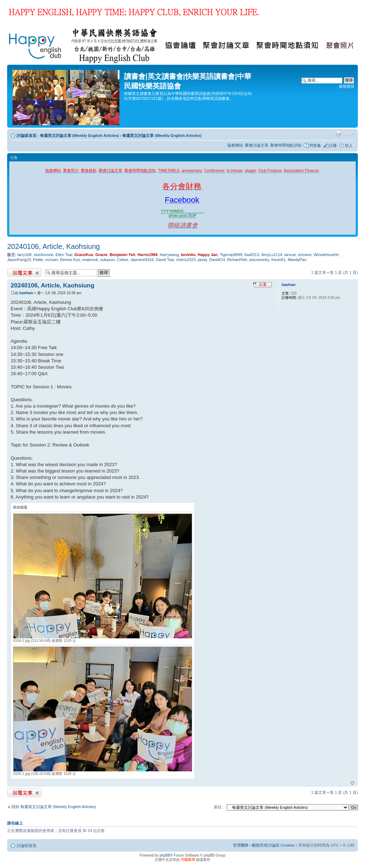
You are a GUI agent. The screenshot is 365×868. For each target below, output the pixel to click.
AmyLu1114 (272, 255)
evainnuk (90, 260)
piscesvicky (259, 260)
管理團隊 (241, 845)
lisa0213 (252, 255)
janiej (202, 260)
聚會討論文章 (257, 145)
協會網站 (235, 145)
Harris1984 (148, 255)
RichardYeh (237, 260)
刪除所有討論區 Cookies (273, 845)
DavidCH (217, 260)
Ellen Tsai (64, 255)
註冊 (333, 145)
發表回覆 (24, 273)
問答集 (315, 145)
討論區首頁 (27, 136)
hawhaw (26, 293)
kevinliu (188, 255)
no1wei (52, 260)
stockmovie (44, 255)
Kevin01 (278, 260)
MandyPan (297, 260)
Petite (38, 260)
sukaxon (107, 260)
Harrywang (169, 255)
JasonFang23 (19, 260)
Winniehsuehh (326, 255)
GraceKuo (84, 255)
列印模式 (338, 134)
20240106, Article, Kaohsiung (53, 246)
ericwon (305, 255)
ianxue (290, 255)
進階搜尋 (346, 86)
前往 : (219, 807)
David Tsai (165, 260)
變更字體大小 (349, 134)
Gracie (101, 255)
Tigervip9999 (231, 255)
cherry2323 (186, 260)
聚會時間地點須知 (286, 145)
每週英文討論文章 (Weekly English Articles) (79, 136)
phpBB (165, 855)
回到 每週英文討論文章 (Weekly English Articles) (54, 807)
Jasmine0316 (142, 260)
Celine (122, 260)
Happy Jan (208, 255)
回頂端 (352, 783)
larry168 (25, 255)
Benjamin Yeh (123, 255)
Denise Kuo (70, 260)
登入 (349, 145)
